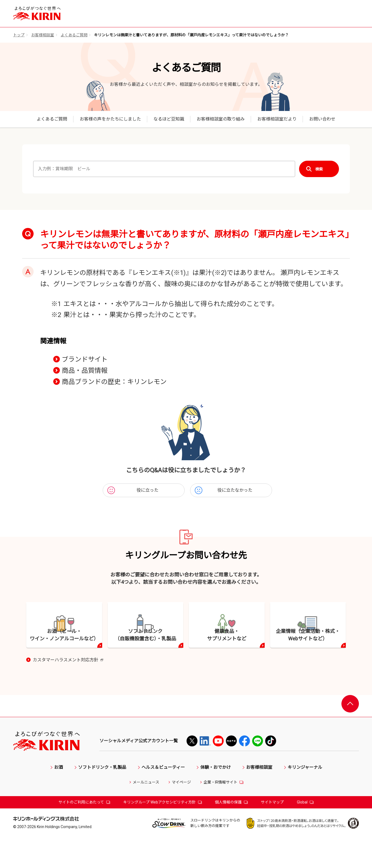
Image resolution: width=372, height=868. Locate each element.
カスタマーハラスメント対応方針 (68, 690)
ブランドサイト (85, 359)
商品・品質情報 (85, 371)
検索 (319, 169)
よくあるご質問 (74, 35)
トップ (19, 35)
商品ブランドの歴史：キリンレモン (114, 382)
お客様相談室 (43, 35)
